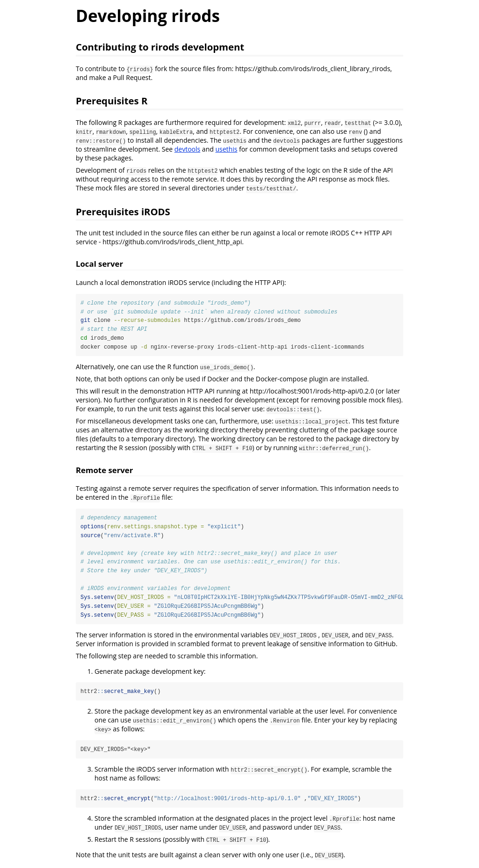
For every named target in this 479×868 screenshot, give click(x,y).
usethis (226, 149)
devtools (187, 149)
